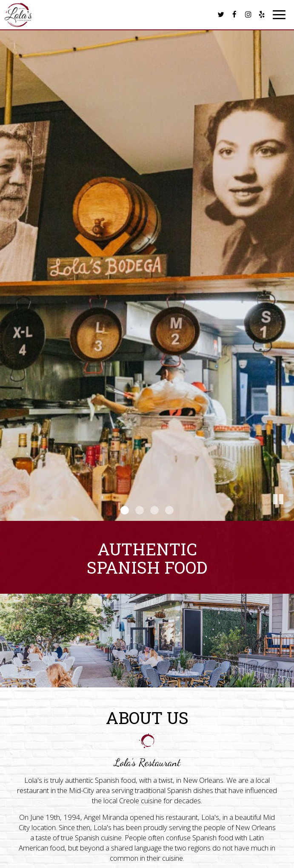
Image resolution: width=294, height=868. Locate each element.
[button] (288, 514)
